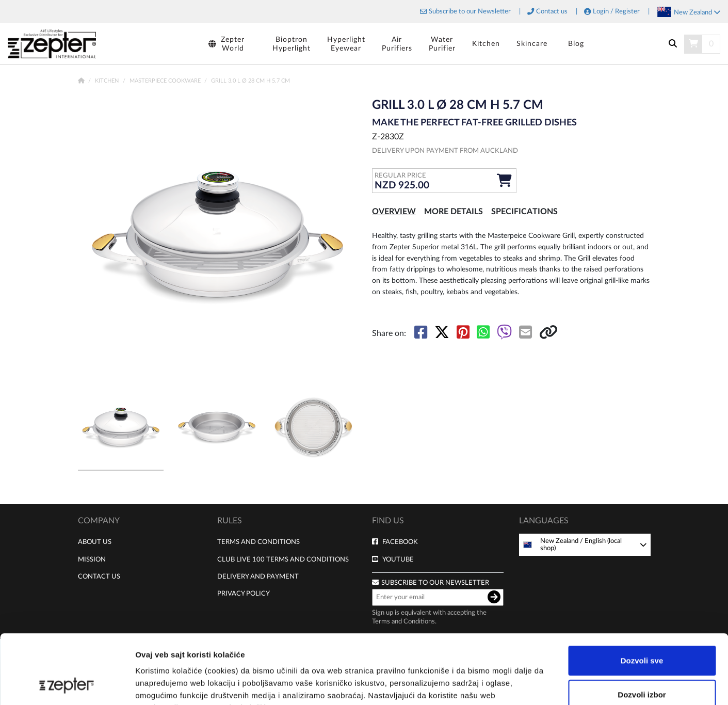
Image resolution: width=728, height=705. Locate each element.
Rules (230, 521)
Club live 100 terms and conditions (283, 559)
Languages (544, 521)
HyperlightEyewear (346, 44)
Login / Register (616, 12)
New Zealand (697, 12)
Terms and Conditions (258, 542)
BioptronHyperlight (292, 44)
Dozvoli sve (642, 595)
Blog (576, 44)
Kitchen (486, 44)
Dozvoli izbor (642, 629)
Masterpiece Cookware (166, 81)
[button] (341, 237)
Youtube (398, 559)
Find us (388, 521)
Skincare (532, 44)
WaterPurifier (442, 44)
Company (99, 521)
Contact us (552, 12)
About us (95, 542)
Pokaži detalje (548, 685)
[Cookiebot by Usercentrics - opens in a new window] (67, 685)
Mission (92, 559)
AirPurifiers (397, 44)
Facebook (400, 542)
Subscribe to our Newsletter (470, 12)
